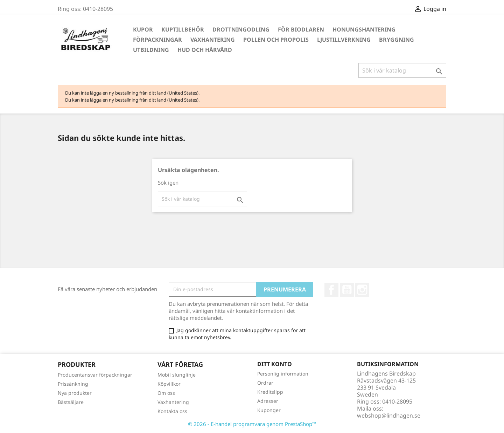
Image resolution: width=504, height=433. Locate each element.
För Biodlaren (301, 29)
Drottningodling (241, 29)
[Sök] (402, 70)
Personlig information (283, 374)
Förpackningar (157, 40)
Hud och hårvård (205, 50)
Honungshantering (364, 29)
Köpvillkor (169, 384)
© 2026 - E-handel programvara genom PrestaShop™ (252, 424)
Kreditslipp (270, 392)
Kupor (143, 29)
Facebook (331, 290)
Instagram (362, 290)
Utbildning (151, 50)
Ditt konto (275, 364)
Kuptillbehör (183, 29)
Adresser (268, 401)
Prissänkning (73, 384)
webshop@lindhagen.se (389, 415)
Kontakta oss (172, 411)
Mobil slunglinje (177, 375)
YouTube (347, 290)
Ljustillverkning (344, 40)
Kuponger (269, 410)
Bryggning (397, 40)
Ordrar (265, 383)
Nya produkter (75, 393)
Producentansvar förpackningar (95, 375)
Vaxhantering (213, 40)
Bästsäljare (71, 402)
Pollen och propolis (276, 40)
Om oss (166, 393)
